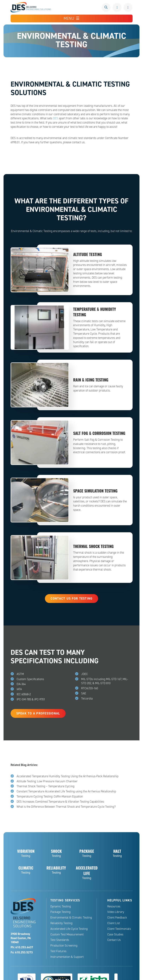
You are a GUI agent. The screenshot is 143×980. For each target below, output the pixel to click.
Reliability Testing (61, 923)
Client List (114, 923)
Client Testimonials (119, 929)
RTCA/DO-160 (90, 688)
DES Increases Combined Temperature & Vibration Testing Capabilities (60, 802)
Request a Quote (128, 7)
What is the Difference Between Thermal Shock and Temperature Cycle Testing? (66, 807)
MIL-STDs (87, 679)
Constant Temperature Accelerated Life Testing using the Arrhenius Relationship (66, 791)
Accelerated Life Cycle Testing (69, 929)
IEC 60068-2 (24, 694)
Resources (114, 906)
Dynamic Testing (61, 906)
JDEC (84, 674)
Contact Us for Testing (72, 598)
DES (56, 118)
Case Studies (115, 934)
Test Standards (60, 940)
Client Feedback (117, 918)
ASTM (20, 674)
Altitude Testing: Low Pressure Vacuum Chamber (47, 781)
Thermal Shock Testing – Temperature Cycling (46, 786)
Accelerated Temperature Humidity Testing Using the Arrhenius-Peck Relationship (68, 776)
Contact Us (114, 940)
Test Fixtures (58, 951)
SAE (84, 693)
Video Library (116, 912)
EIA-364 (21, 684)
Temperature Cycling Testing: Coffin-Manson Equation (50, 796)
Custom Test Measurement (67, 934)
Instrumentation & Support (67, 957)
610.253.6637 (117, 7)
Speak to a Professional (38, 713)
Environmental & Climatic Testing (71, 918)
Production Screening (64, 946)
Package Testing (60, 912)
